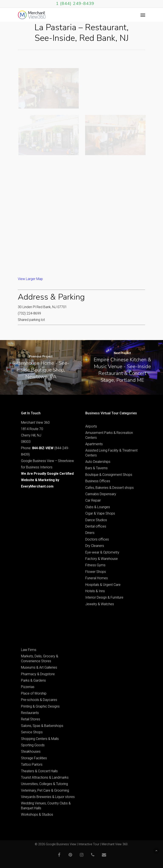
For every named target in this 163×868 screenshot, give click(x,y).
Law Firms (29, 650)
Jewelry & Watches (100, 604)
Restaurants (30, 713)
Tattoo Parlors (32, 764)
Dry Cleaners (95, 546)
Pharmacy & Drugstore (38, 674)
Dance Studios (96, 520)
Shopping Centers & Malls (40, 739)
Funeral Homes (97, 578)
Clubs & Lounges (98, 507)
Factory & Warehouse (102, 559)
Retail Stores (31, 719)
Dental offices (96, 526)
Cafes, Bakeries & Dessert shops (110, 488)
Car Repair (93, 500)
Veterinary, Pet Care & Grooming (45, 790)
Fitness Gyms (95, 565)
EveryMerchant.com (37, 486)
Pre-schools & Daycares (39, 700)
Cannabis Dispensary (101, 494)
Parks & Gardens (33, 680)
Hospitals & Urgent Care (103, 585)
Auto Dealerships (98, 462)
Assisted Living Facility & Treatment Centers (111, 453)
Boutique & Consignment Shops (109, 475)
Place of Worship (34, 693)
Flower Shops (96, 572)
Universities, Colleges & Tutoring (44, 784)
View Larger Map (30, 279)
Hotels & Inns (95, 591)
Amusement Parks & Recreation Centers (109, 435)
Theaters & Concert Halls (39, 771)
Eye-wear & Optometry (102, 552)
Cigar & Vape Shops (100, 513)
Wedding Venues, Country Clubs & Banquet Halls (46, 806)
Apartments (94, 444)
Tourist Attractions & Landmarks (45, 777)
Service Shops (32, 732)
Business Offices (98, 481)
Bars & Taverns (96, 468)
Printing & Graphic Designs (40, 706)
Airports (91, 426)
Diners (90, 533)
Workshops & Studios (37, 814)
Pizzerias (28, 687)
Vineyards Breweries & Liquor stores (48, 797)
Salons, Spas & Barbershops (42, 726)
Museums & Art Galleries (39, 667)
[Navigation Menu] (143, 15)
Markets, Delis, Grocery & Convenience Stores (40, 659)
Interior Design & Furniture (104, 597)
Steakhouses (31, 751)
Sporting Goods (33, 745)
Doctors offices (97, 539)
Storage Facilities (34, 758)
